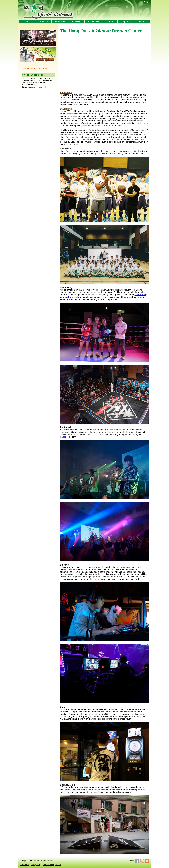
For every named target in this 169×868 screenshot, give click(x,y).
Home (27, 22)
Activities (76, 22)
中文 (146, 2)
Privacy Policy (36, 865)
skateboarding (80, 787)
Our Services (93, 22)
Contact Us (142, 22)
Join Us (58, 865)
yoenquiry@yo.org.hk (37, 87)
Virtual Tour (60, 22)
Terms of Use (24, 865)
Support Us (126, 22)
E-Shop (109, 22)
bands (63, 437)
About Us (43, 22)
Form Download (48, 865)
